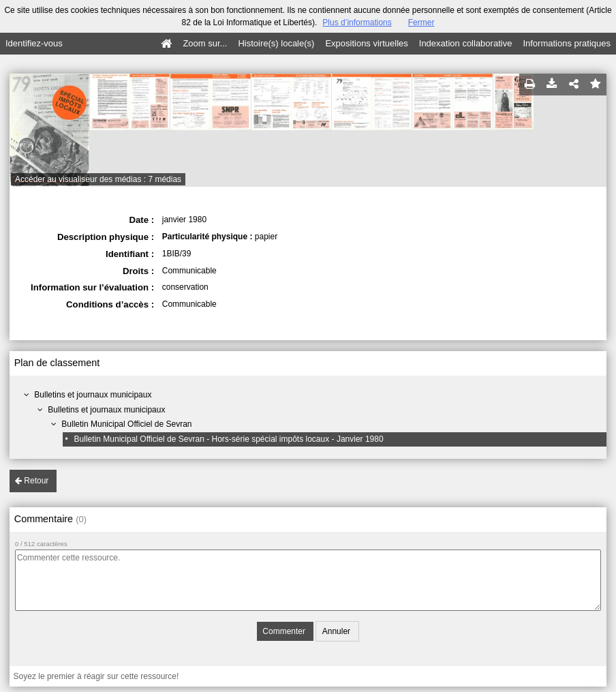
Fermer (421, 22)
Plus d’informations (357, 22)
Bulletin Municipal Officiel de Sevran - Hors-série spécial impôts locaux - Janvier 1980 (229, 439)
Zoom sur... (205, 43)
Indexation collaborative (466, 43)
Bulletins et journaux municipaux (93, 395)
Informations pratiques (567, 43)
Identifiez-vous (34, 43)
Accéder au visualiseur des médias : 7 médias (98, 179)
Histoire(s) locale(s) (276, 43)
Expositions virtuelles (366, 43)
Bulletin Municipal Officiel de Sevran (126, 424)
